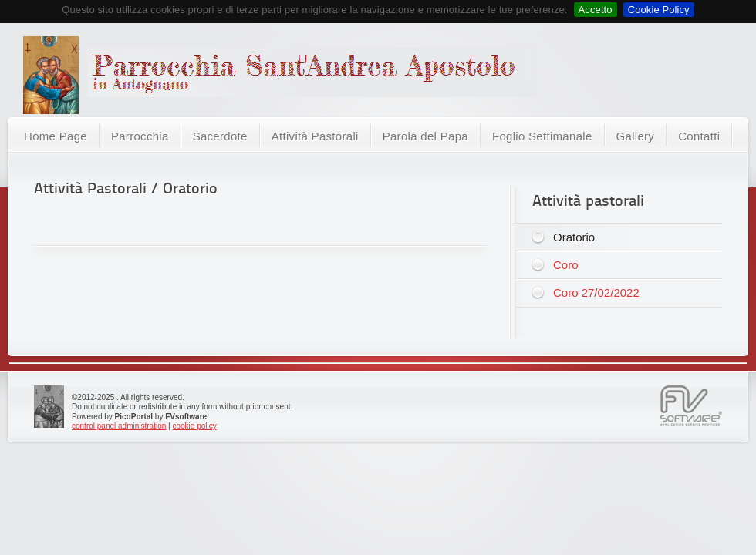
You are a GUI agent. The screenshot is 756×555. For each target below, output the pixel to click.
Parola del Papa (425, 136)
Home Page (56, 136)
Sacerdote (220, 136)
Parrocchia (140, 136)
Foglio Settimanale (542, 136)
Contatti (699, 136)
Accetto (596, 10)
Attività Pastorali (315, 136)
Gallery (636, 136)
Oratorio (574, 237)
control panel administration (119, 426)
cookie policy (194, 426)
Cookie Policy (659, 10)
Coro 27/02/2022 (596, 293)
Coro (566, 265)
